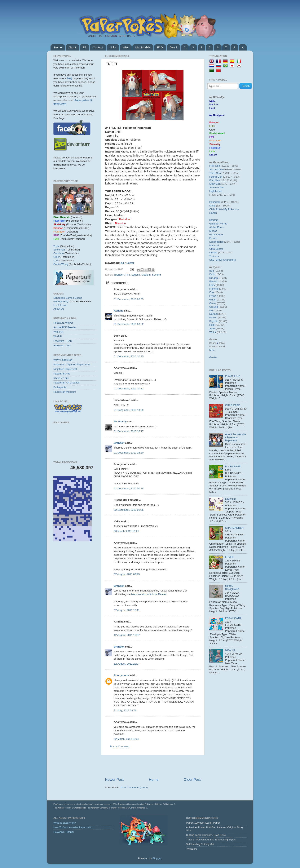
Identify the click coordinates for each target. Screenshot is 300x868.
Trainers (214, 256)
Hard (212, 108)
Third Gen (215, 173)
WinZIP (58, 336)
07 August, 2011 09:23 (127, 574)
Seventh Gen (217, 187)
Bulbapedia (60, 387)
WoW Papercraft (63, 360)
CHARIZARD (233, 405)
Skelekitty (215, 144)
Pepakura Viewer (63, 323)
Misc (126, 47)
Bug (212, 271)
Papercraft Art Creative (66, 383)
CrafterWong (61, 264)
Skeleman (59, 250)
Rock (212, 325)
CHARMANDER (234, 528)
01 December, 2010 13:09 (129, 410)
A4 (122, 263)
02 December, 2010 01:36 (129, 510)
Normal (214, 314)
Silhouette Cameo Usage (68, 298)
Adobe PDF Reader (65, 327)
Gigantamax (216, 235)
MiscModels (143, 47)
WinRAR (58, 332)
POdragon (215, 141)
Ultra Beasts (216, 249)
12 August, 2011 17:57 (127, 635)
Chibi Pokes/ (217, 209)
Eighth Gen (216, 191)
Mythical (214, 245)
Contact (98, 47)
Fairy (212, 285)
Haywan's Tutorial (64, 832)
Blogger (157, 858)
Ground (214, 307)
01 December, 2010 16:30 (129, 453)
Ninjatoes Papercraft (65, 369)
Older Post (192, 779)
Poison (213, 318)
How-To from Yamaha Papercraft (72, 827)
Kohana (119, 311)
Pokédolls (215, 202)
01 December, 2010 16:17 (129, 431)
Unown (213, 252)
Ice (211, 310)
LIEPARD (230, 499)
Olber (57, 257)
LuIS (56, 261)
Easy (212, 101)
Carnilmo (59, 253)
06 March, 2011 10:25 (126, 531)
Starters (214, 220)
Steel (212, 328)
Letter (130, 263)
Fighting (214, 289)
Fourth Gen (216, 177)
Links (113, 47)
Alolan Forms (217, 227)
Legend (136, 275)
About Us (59, 309)
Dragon (214, 278)
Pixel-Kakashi (217, 133)
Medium (146, 275)
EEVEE (229, 557)
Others (213, 155)
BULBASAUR (233, 466)
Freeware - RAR (63, 341)
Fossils (213, 238)
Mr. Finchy (120, 421)
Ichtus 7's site (61, 378)
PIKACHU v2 (232, 376)
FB (84, 47)
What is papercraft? (65, 823)
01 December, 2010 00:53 (129, 299)
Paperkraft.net (62, 374)
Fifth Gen (215, 180)
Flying (213, 296)
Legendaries (216, 242)
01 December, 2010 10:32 (129, 389)
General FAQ (61, 301)
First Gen (215, 166)
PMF (212, 137)
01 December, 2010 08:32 (129, 324)
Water (213, 332)
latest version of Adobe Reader (149, 594)
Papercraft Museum (65, 392)
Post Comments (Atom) (134, 788)
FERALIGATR (233, 618)
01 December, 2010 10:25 (129, 356)
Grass (213, 303)
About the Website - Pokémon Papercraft (236, 437)
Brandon (119, 275)
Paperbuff (215, 148)
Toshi (56, 246)
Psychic (214, 321)
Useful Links (60, 305)
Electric (214, 281)
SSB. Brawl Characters (223, 260)
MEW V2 (230, 650)
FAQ (160, 47)
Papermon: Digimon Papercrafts (72, 364)
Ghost (213, 300)
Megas (213, 231)
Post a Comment (120, 746)
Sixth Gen (215, 184)
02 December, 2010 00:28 (129, 488)
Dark (212, 274)
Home (58, 47)
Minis (212, 206)
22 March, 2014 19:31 (126, 739)
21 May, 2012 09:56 (125, 710)
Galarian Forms (218, 224)
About (72, 47)
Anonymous (121, 675)
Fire (128, 275)
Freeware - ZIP (62, 345)
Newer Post (114, 779)
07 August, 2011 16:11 (127, 610)
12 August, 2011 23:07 (127, 664)
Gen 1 (173, 47)
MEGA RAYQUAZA (232, 588)
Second (157, 275)
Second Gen (216, 169)
